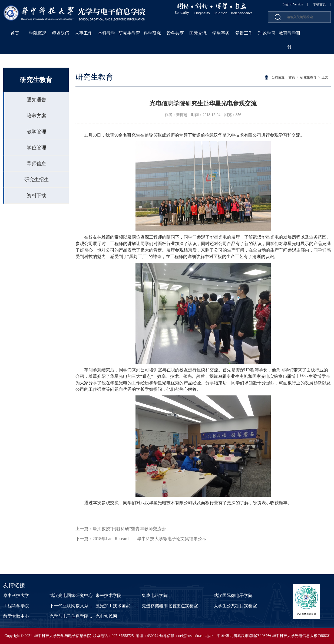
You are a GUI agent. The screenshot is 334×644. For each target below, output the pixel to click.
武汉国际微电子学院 (233, 595)
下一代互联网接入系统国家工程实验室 (86, 606)
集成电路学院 (155, 595)
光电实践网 (106, 616)
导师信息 (37, 164)
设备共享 (175, 33)
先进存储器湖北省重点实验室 (170, 606)
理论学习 (267, 33)
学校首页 (319, 4)
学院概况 (38, 33)
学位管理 (37, 148)
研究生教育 (129, 33)
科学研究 (152, 33)
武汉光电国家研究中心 (71, 595)
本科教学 (107, 33)
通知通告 (37, 100)
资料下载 (37, 196)
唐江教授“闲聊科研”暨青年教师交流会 (129, 529)
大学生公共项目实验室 (235, 606)
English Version (293, 4)
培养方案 (37, 116)
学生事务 (221, 33)
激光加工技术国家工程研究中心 (126, 606)
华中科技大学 (16, 595)
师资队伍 (61, 33)
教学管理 (37, 132)
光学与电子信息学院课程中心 (78, 616)
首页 (15, 33)
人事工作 (84, 33)
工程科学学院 (16, 606)
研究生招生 (37, 180)
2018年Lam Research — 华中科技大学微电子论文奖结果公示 (150, 539)
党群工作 (244, 33)
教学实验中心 (16, 616)
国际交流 (198, 33)
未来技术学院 (108, 595)
